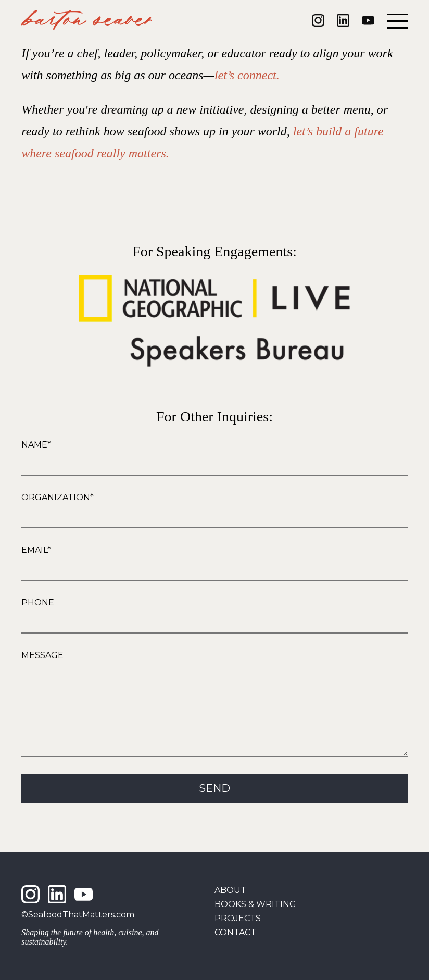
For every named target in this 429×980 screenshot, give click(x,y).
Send (215, 804)
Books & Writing (255, 904)
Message (42, 655)
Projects (238, 918)
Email (34, 550)
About (230, 890)
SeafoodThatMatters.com (81, 915)
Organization (56, 497)
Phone (38, 603)
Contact (235, 932)
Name (34, 445)
